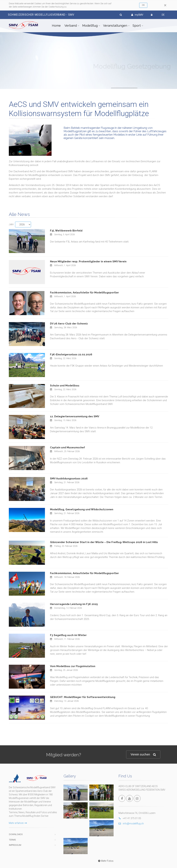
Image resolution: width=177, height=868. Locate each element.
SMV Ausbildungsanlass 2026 (69, 479)
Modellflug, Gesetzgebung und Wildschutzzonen (82, 509)
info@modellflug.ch (131, 824)
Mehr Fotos (105, 795)
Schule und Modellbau (65, 386)
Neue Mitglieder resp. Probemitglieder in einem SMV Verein (88, 262)
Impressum (15, 837)
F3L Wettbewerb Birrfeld (66, 231)
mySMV (137, 15)
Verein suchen (143, 755)
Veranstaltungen (115, 26)
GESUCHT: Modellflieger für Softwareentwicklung (83, 697)
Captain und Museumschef (67, 447)
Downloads (16, 826)
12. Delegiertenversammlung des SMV (75, 416)
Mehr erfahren (18, 815)
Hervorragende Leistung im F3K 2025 (74, 604)
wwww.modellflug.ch (107, 855)
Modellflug (90, 26)
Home (56, 26)
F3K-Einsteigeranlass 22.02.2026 (71, 354)
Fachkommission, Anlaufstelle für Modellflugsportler (84, 293)
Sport (137, 26)
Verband (71, 26)
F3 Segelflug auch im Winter (68, 635)
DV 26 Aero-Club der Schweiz (69, 324)
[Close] (165, 5)
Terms (12, 831)
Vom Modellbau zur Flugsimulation (73, 666)
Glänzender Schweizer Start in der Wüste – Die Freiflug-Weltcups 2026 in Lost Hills (104, 542)
